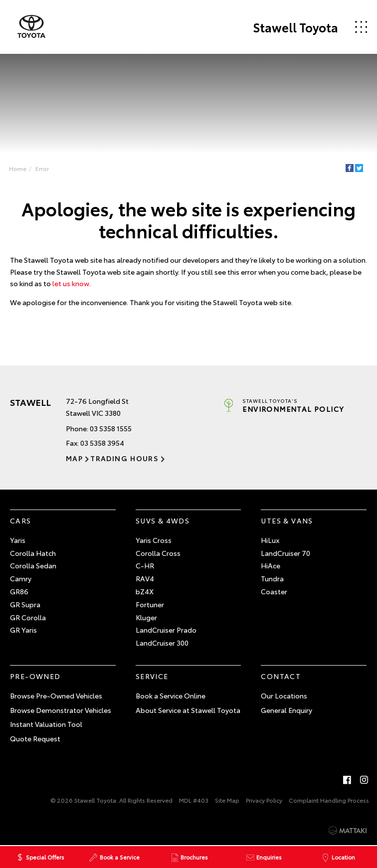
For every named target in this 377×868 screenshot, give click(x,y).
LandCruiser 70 (285, 553)
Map (74, 458)
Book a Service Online (171, 695)
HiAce (271, 565)
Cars (21, 521)
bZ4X (145, 591)
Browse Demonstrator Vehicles (61, 710)
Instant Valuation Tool (46, 724)
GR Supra (25, 604)
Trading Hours (124, 458)
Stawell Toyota (295, 27)
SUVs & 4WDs (163, 521)
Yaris (18, 540)
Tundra (272, 578)
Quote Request (35, 738)
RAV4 (145, 578)
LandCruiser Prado (166, 630)
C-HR (145, 565)
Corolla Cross (158, 553)
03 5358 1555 (111, 428)
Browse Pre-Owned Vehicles (56, 695)
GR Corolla (28, 617)
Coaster (274, 591)
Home (18, 168)
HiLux (270, 540)
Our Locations (284, 695)
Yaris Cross (154, 540)
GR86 (19, 591)
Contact (281, 676)
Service (152, 676)
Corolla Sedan (33, 565)
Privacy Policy (264, 800)
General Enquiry (286, 710)
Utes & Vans (287, 521)
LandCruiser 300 (162, 643)
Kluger (146, 617)
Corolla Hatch (33, 553)
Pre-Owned (35, 676)
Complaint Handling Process (329, 800)
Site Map (227, 800)
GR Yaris (23, 630)
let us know (71, 283)
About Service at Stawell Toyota (188, 710)
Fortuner (150, 604)
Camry (21, 578)
